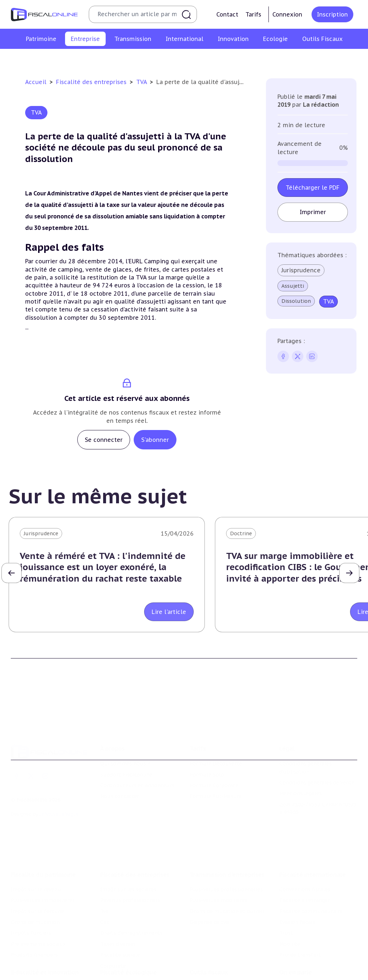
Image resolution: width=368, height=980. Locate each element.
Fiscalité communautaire (311, 875)
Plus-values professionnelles (226, 853)
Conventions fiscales (305, 853)
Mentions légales (300, 767)
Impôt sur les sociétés (34, 59)
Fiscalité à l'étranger (305, 864)
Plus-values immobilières (43, 864)
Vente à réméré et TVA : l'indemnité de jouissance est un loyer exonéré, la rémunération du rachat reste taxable (103, 567)
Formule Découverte (216, 737)
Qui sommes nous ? (125, 737)
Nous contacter (120, 770)
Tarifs (253, 14)
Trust (286, 897)
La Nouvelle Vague (59, 788)
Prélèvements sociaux (38, 908)
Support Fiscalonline (126, 748)
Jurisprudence (301, 270)
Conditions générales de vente (317, 756)
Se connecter (104, 440)
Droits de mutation (35, 886)
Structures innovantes (39, 975)
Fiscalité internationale (312, 838)
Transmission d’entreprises (227, 838)
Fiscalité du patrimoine (43, 838)
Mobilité (290, 908)
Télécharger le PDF (313, 188)
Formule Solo (207, 748)
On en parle (296, 941)
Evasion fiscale (297, 886)
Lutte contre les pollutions (135, 956)
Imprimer (313, 212)
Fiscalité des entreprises (92, 82)
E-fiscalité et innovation (45, 941)
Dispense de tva (209, 886)
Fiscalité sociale (308, 59)
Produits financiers (34, 919)
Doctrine (241, 533)
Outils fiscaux (209, 941)
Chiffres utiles (208, 956)
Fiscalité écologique (128, 941)
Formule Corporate (214, 759)
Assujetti (293, 286)
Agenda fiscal (206, 966)
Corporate (349, 59)
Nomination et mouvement (314, 956)
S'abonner (155, 440)
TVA (142, 82)
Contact (227, 14)
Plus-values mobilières (218, 864)
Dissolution (296, 301)
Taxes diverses (262, 59)
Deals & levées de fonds (309, 966)
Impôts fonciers (31, 897)
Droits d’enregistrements (204, 59)
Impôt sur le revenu (36, 853)
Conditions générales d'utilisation (305, 741)
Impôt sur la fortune (37, 875)
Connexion (287, 14)
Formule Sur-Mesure (216, 770)
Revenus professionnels (101, 59)
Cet (160, 59)
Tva (143, 59)
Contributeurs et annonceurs (137, 759)
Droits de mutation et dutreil (227, 875)
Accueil (36, 82)
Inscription (332, 14)
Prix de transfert (300, 919)
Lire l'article (169, 612)
